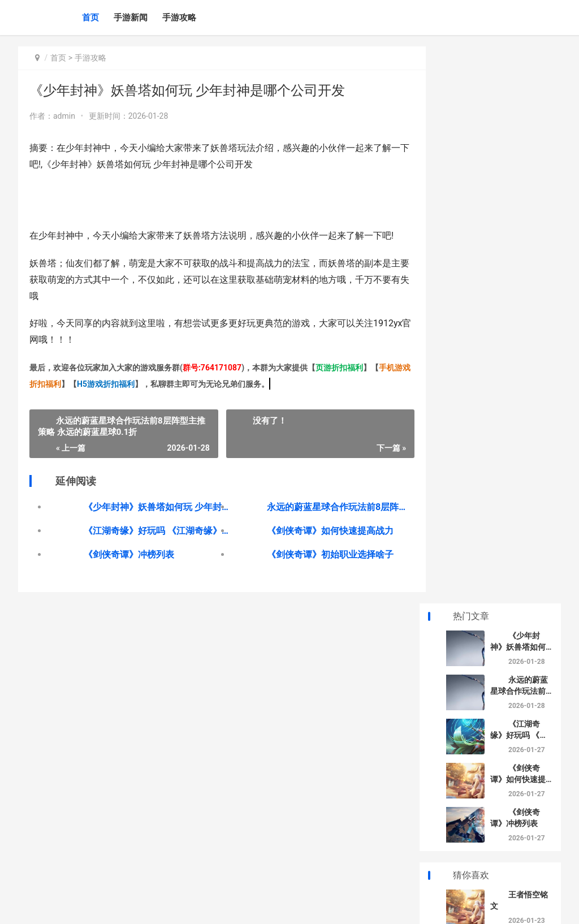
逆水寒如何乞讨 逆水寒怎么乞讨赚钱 (519, 652)
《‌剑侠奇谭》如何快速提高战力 (321, 531)
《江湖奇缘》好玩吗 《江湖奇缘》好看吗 (153, 531)
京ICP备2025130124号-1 (197, 906)
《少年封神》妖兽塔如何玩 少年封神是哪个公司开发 (153, 507)
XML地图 (251, 906)
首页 (90, 18)
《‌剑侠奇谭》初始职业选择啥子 (321, 554)
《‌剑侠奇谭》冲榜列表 (129, 554)
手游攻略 (179, 18)
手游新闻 (131, 18)
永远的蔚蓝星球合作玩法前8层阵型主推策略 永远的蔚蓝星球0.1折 (327, 507)
